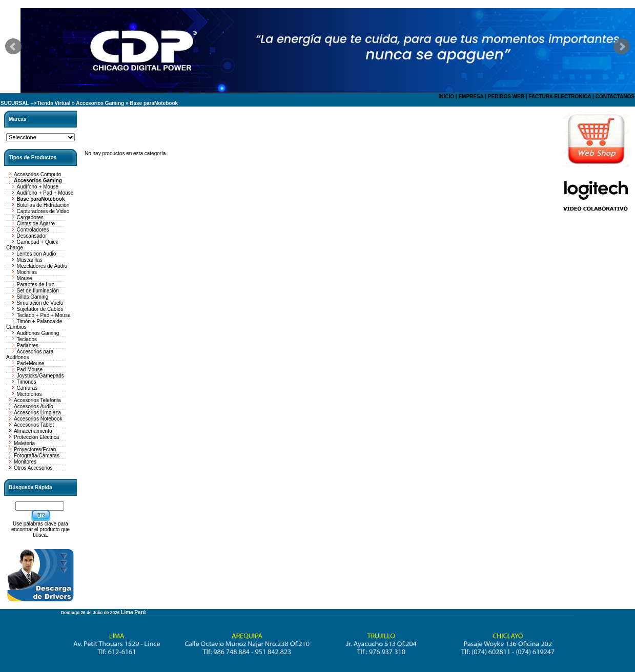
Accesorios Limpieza (37, 413)
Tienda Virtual (54, 103)
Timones (27, 382)
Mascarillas (30, 260)
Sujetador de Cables (40, 309)
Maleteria (24, 443)
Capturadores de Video (43, 211)
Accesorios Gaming (100, 103)
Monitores (25, 462)
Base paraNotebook (154, 103)
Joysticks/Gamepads (40, 376)
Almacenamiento (33, 431)
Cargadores (30, 217)
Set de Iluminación (38, 291)
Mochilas (27, 272)
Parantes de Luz (36, 285)
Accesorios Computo (37, 174)
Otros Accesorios (33, 468)
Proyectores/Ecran (35, 449)
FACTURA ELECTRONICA (560, 97)
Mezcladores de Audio (42, 266)
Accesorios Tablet (34, 425)
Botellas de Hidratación (43, 205)
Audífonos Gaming (38, 333)
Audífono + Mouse (38, 187)
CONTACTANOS (615, 97)
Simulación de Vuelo (40, 303)
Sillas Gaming (33, 297)
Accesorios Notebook (38, 419)
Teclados (27, 339)
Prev (13, 47)
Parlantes (28, 345)
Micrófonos (29, 394)
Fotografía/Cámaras (37, 456)
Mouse (25, 278)
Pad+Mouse (31, 363)
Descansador (32, 236)
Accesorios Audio (34, 406)
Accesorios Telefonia (37, 400)
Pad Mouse (30, 370)
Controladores (33, 230)
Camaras (27, 388)
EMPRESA (471, 97)
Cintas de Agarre (36, 224)
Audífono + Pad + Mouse (45, 193)
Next (622, 47)
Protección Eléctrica (36, 437)
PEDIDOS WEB (506, 97)
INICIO (446, 97)
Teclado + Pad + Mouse (44, 315)
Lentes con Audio (37, 254)
